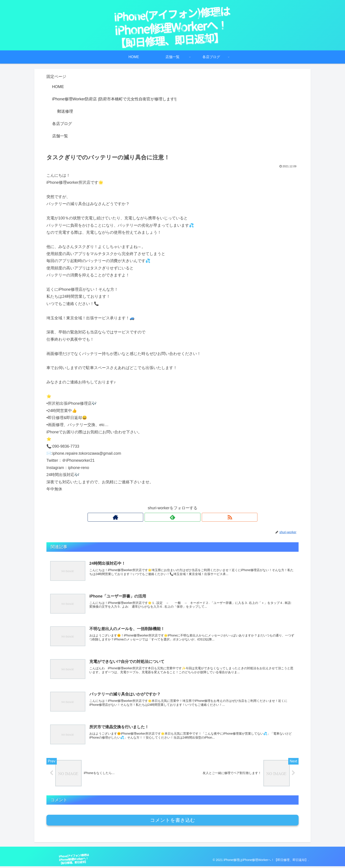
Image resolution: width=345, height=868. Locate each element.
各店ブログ (62, 124)
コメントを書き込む (173, 822)
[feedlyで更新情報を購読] (172, 517)
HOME (58, 87)
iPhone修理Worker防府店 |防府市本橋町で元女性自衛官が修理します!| (114, 99)
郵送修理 (65, 111)
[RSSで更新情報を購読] (183, 517)
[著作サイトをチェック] (162, 517)
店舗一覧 (60, 136)
